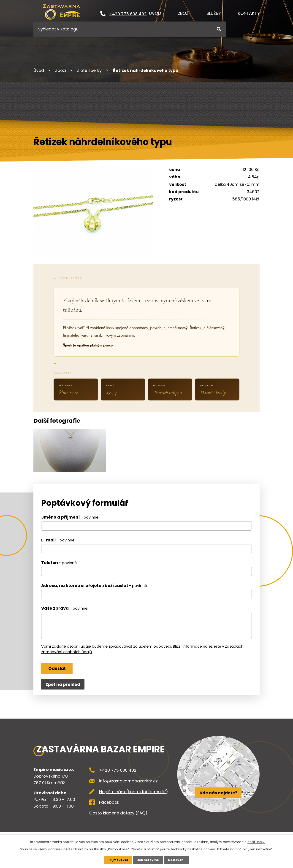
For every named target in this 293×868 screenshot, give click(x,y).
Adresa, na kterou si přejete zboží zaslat (94, 593)
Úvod (155, 13)
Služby (214, 13)
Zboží (184, 13)
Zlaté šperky (89, 70)
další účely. (256, 841)
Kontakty (249, 13)
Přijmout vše (116, 860)
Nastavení (179, 860)
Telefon (59, 570)
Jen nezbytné (148, 860)
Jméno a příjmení (70, 524)
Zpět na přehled (65, 696)
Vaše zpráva (64, 615)
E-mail (58, 547)
